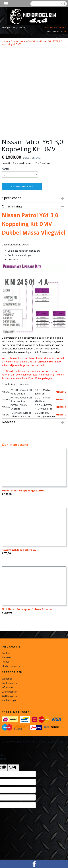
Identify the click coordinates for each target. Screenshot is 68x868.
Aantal (5, 169)
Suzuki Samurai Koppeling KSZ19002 (23, 491)
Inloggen (7, 27)
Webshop (7, 679)
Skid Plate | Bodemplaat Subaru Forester (27, 609)
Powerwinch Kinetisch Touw (19, 550)
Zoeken (63, 4)
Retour (6, 662)
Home (5, 41)
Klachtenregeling (11, 666)
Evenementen (10, 692)
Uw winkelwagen (56, 27)
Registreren (19, 27)
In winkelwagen (23, 186)
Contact (6, 653)
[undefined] (13, 768)
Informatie (8, 687)
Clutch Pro (33, 41)
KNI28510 (61, 392)
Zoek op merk (18, 41)
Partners (7, 657)
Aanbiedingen (10, 700)
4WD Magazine (10, 696)
